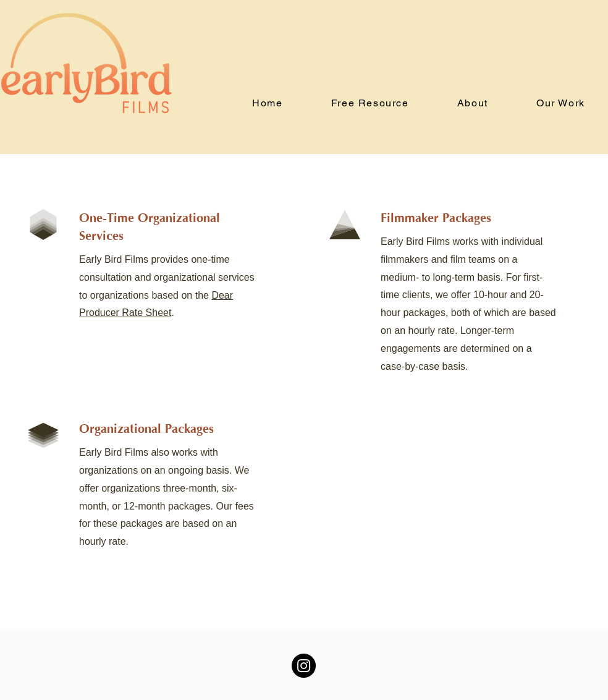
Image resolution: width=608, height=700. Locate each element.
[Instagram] (304, 666)
